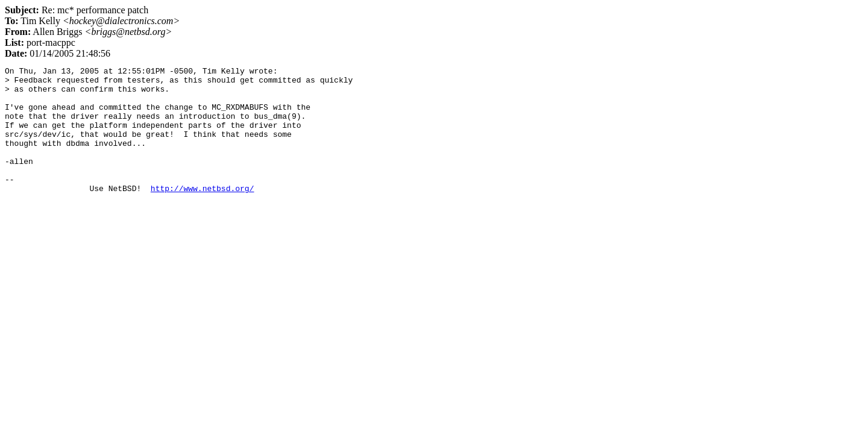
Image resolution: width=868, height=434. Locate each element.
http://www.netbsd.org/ (203, 213)
